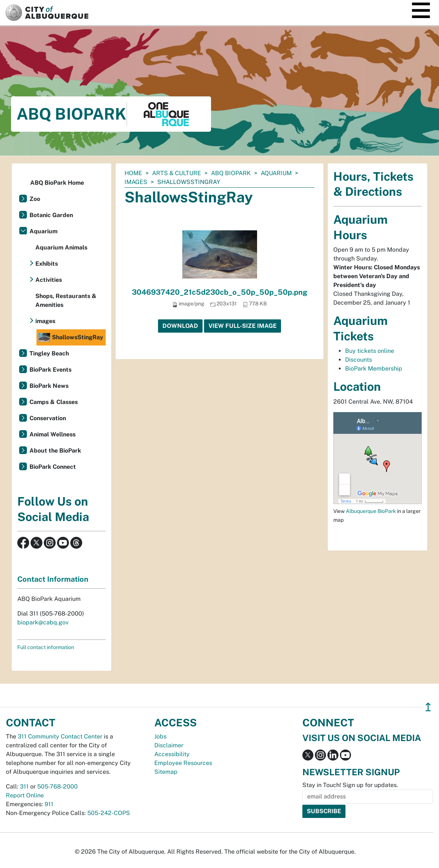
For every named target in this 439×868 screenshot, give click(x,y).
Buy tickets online (370, 351)
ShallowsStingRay (71, 337)
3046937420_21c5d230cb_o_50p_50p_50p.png (220, 292)
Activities (49, 280)
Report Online (25, 795)
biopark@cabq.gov (43, 622)
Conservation (48, 418)
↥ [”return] (428, 707)
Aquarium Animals (61, 247)
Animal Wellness (52, 434)
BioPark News (49, 386)
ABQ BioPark (231, 173)
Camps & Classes (54, 402)
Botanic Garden (51, 215)
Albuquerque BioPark (371, 511)
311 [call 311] (24, 786)
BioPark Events (50, 370)
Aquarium (276, 173)
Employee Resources (183, 763)
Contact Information (53, 579)
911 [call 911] (49, 804)
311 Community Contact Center (60, 736)
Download (180, 326)
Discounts (359, 360)
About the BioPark (55, 451)
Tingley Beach (49, 353)
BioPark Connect (53, 467)
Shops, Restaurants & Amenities (66, 300)
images (136, 182)
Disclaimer (169, 745)
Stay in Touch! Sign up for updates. (350, 785)
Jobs (160, 736)
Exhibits (47, 264)
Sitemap (166, 772)
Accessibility (172, 754)
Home (133, 173)
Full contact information (46, 647)
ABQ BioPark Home (57, 183)
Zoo (35, 199)
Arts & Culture (177, 173)
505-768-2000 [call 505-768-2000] (57, 786)
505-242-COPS (109, 813)
